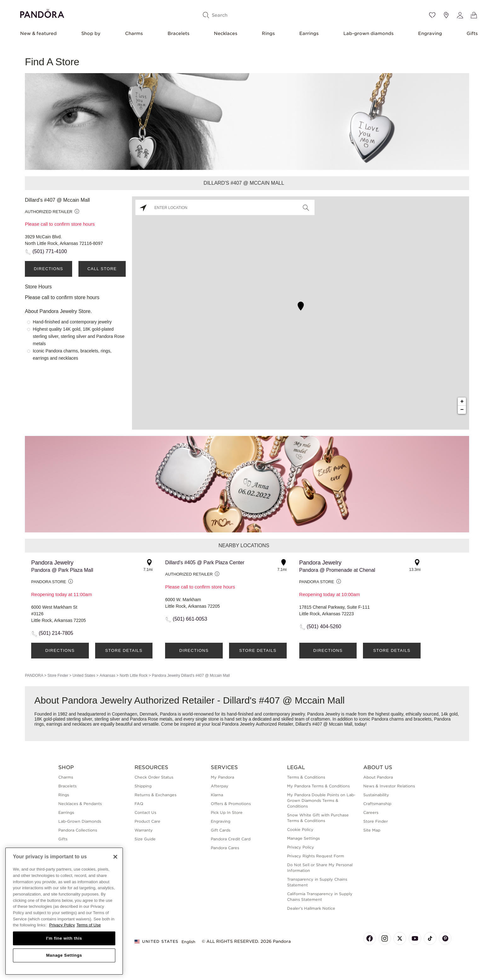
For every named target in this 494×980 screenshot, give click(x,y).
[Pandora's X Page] (400, 938)
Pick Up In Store (227, 812)
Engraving (430, 33)
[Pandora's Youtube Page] (415, 938)
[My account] (460, 15)
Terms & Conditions (306, 777)
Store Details (124, 650)
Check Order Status (154, 777)
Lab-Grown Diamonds (80, 821)
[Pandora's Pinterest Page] (445, 938)
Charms (134, 33)
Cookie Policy (300, 829)
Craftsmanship (377, 804)
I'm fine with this (64, 938)
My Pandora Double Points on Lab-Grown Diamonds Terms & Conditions (321, 800)
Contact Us (145, 812)
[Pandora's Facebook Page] (370, 938)
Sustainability (376, 795)
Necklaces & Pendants (80, 804)
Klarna (217, 795)
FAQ (139, 804)
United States (84, 676)
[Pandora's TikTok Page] (430, 938)
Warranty (144, 830)
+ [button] (462, 402)
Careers (371, 812)
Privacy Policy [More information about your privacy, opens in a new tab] (62, 925)
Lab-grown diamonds (368, 33)
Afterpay (220, 786)
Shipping (143, 786)
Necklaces (226, 33)
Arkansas (107, 676)
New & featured (38, 33)
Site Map (372, 830)
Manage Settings (303, 838)
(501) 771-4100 (50, 251)
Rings (268, 33)
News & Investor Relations (389, 786)
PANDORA (34, 676)
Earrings (309, 33)
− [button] (462, 410)
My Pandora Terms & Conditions (318, 786)
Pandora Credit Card (231, 839)
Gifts (472, 33)
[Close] (115, 857)
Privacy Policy (301, 847)
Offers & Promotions (231, 804)
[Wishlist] (432, 15)
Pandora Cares (225, 848)
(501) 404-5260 (324, 626)
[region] (64, 911)
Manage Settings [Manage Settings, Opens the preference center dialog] (64, 955)
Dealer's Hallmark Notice (311, 908)
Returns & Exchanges (155, 795)
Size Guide (145, 839)
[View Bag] (474, 15)
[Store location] (446, 15)
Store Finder (58, 676)
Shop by (91, 33)
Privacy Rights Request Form (316, 856)
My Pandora (222, 777)
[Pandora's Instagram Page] (385, 938)
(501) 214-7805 (56, 633)
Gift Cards (221, 830)
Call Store (102, 269)
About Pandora (378, 777)
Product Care (147, 821)
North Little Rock (134, 676)
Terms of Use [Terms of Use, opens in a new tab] (89, 925)
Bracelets (178, 33)
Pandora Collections (78, 830)
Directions (48, 269)
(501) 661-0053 (190, 619)
